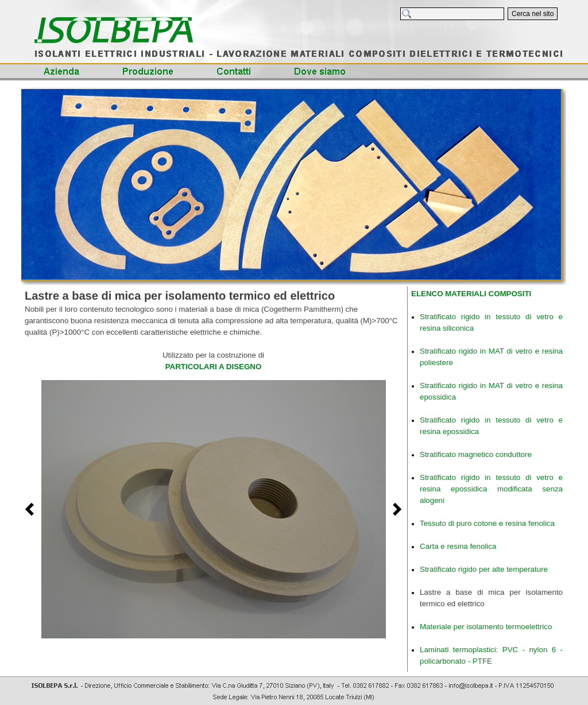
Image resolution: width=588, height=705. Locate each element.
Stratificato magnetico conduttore (476, 454)
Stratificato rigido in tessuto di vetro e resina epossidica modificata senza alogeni (491, 489)
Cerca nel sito (533, 14)
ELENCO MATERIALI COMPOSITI (471, 294)
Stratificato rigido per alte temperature (484, 569)
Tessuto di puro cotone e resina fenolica (487, 523)
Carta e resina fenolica (458, 546)
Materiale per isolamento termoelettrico (486, 627)
